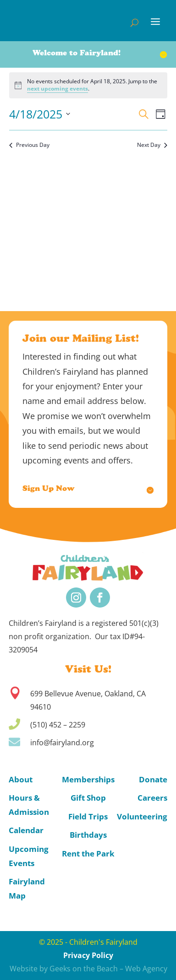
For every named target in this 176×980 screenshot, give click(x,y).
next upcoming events (58, 89)
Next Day (152, 145)
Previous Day (29, 145)
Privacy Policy (88, 955)
